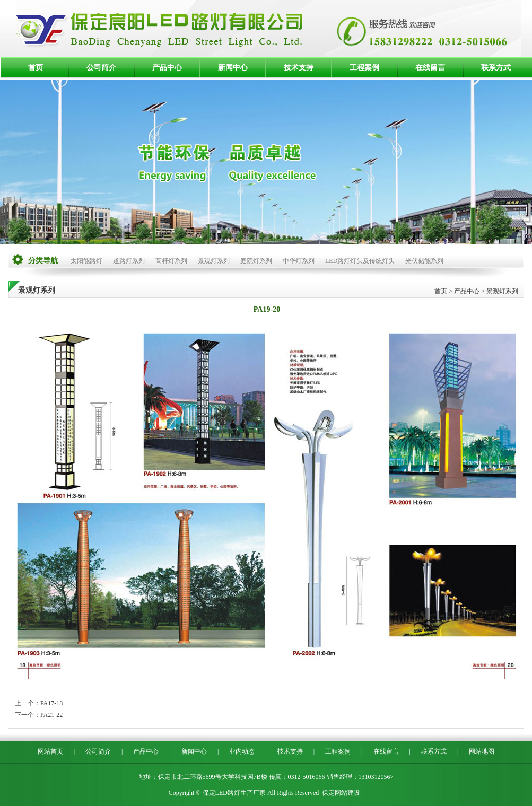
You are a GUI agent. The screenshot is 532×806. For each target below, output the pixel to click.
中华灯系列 (299, 261)
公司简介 (101, 68)
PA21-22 (51, 715)
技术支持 (299, 68)
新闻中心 (233, 68)
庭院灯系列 (256, 261)
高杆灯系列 (171, 261)
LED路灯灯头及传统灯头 (360, 261)
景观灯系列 (214, 261)
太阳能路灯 (86, 261)
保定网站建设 (341, 793)
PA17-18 (51, 703)
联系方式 (496, 68)
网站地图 (482, 751)
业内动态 (242, 751)
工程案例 (364, 68)
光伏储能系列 (424, 261)
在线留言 (430, 68)
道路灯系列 (129, 261)
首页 (36, 68)
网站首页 (50, 751)
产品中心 (167, 68)
